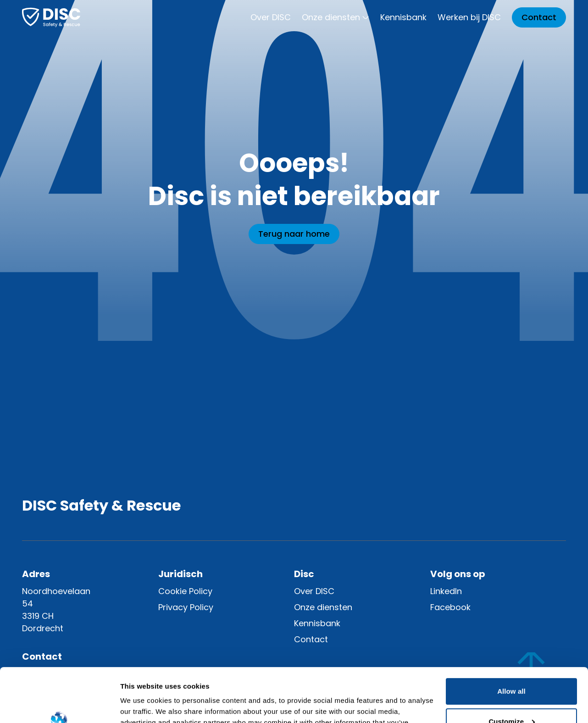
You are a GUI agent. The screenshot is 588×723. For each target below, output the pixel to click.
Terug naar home (294, 234)
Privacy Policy (186, 607)
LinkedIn (446, 591)
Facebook (450, 607)
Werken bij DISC (469, 17)
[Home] (51, 17)
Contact (539, 17)
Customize (512, 667)
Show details (141, 705)
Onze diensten (336, 17)
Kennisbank (403, 17)
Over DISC (271, 17)
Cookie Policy (185, 591)
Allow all (511, 637)
